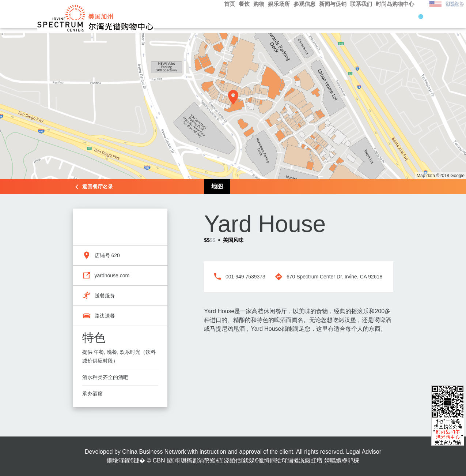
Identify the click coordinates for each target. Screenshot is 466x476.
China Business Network (154, 452)
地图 (217, 186)
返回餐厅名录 (98, 187)
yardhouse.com (112, 276)
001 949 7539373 (245, 277)
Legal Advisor (364, 452)
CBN (159, 460)
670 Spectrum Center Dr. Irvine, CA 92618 (334, 277)
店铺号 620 (107, 255)
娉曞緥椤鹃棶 (342, 460)
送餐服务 (105, 296)
